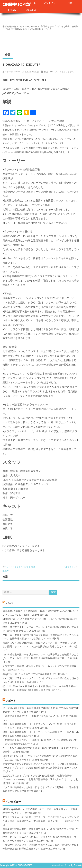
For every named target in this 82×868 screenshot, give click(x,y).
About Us (31, 10)
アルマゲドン (69, 567)
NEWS (9, 603)
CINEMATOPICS (16, 4)
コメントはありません (63, 72)
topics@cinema (12, 72)
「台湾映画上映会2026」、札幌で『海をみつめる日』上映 (34, 716)
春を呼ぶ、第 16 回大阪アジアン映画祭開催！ (27, 674)
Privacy (12, 10)
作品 (70, 3)
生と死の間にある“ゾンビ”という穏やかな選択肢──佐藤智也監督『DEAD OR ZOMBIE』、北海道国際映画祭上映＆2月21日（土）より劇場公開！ (40, 779)
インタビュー (51, 3)
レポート (31, 3)
